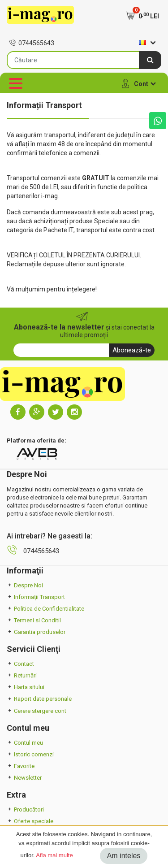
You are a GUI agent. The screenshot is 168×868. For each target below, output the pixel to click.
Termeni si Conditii (34, 620)
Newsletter (24, 778)
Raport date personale (39, 699)
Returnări (22, 675)
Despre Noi (25, 585)
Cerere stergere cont (37, 711)
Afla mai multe (54, 855)
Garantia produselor (36, 632)
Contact (20, 664)
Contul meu (25, 743)
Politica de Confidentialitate (45, 609)
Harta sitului (26, 687)
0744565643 (32, 43)
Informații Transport (36, 597)
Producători (25, 809)
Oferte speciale (30, 821)
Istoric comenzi (30, 754)
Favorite (21, 766)
